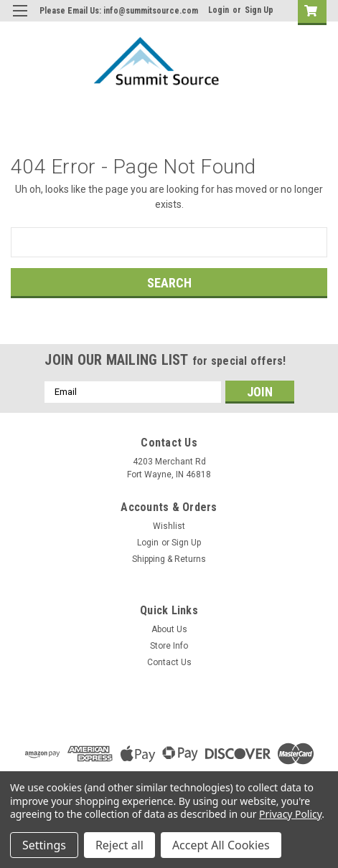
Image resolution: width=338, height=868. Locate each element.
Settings (44, 845)
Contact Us (169, 662)
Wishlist (169, 526)
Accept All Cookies (221, 845)
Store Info (169, 646)
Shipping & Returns (169, 559)
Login (219, 10)
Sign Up (259, 10)
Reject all (119, 845)
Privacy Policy (290, 814)
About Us (169, 629)
